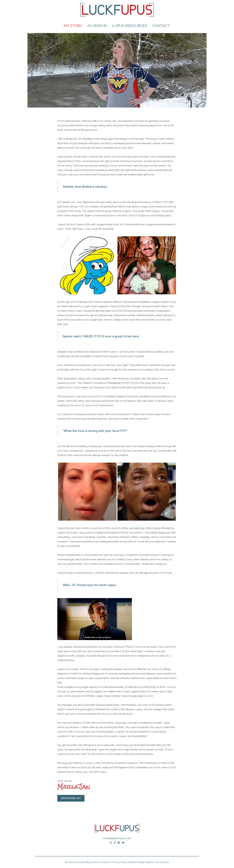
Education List (71, 798)
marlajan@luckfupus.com (117, 838)
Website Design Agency (141, 862)
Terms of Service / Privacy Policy (110, 862)
